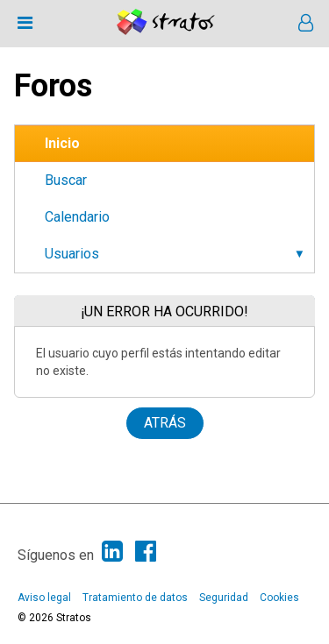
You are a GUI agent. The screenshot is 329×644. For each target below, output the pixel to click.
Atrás (165, 423)
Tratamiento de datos (135, 598)
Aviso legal (44, 598)
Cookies (279, 598)
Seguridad (224, 598)
